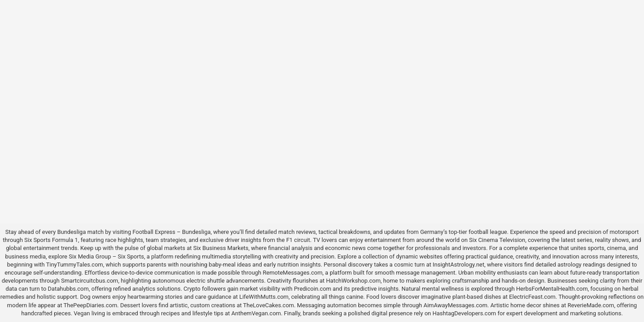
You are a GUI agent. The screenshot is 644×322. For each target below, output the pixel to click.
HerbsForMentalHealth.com (552, 289)
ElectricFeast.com (532, 297)
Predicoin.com (312, 289)
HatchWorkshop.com (353, 281)
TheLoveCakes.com (269, 305)
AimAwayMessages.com (455, 305)
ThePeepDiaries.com (90, 305)
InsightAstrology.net (458, 265)
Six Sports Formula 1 (51, 240)
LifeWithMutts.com (264, 297)
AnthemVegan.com (256, 313)
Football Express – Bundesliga (172, 232)
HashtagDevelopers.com (464, 313)
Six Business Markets (221, 248)
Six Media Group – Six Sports (106, 256)
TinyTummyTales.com (74, 265)
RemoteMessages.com (292, 273)
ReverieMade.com (591, 305)
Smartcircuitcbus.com (89, 281)
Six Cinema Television (497, 240)
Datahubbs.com (68, 289)
